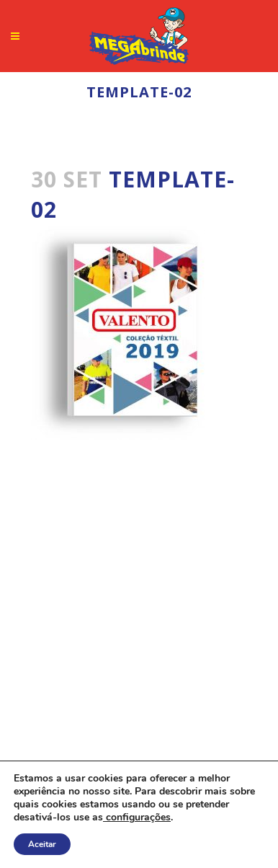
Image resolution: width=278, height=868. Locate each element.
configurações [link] (137, 817)
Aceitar (42, 844)
